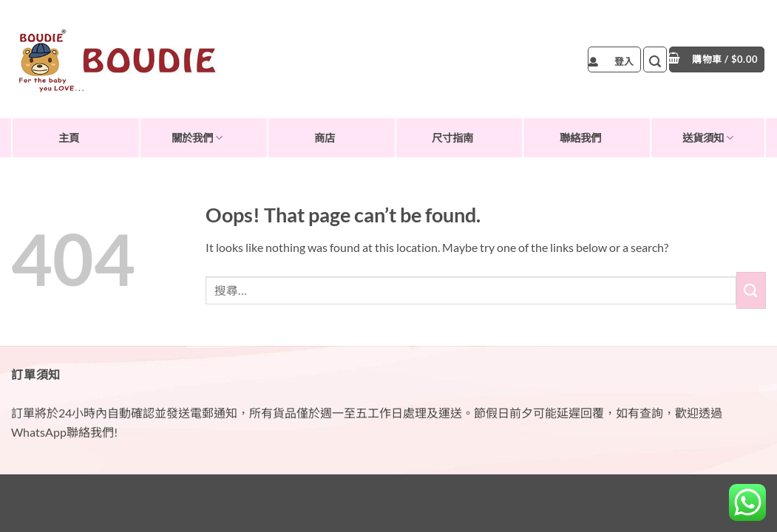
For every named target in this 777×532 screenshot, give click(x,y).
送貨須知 (708, 138)
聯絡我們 (580, 138)
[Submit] (751, 290)
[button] (614, 59)
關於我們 (197, 138)
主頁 (69, 138)
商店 (325, 138)
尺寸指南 (452, 138)
